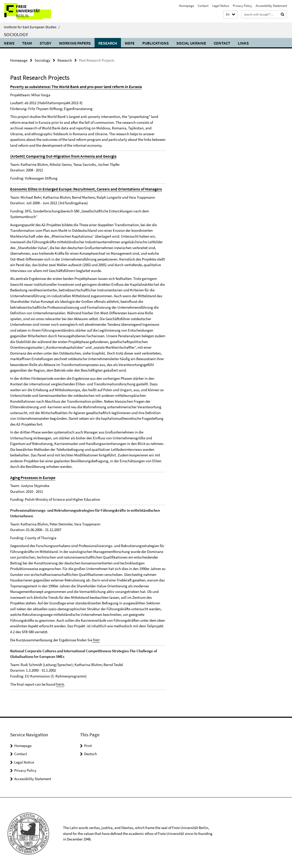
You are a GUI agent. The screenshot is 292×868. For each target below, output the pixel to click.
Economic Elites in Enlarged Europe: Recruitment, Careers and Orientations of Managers (82, 188)
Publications (156, 43)
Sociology (16, 34)
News (9, 43)
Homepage (186, 6)
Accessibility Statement (271, 6)
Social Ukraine (191, 43)
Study (45, 43)
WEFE (130, 43)
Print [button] (88, 744)
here (60, 682)
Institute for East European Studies (32, 27)
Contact (203, 6)
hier (96, 638)
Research (108, 43)
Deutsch (90, 752)
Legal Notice (221, 6)
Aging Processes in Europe (31, 476)
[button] (230, 15)
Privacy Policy (242, 6)
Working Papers (75, 43)
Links (243, 43)
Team (27, 43)
